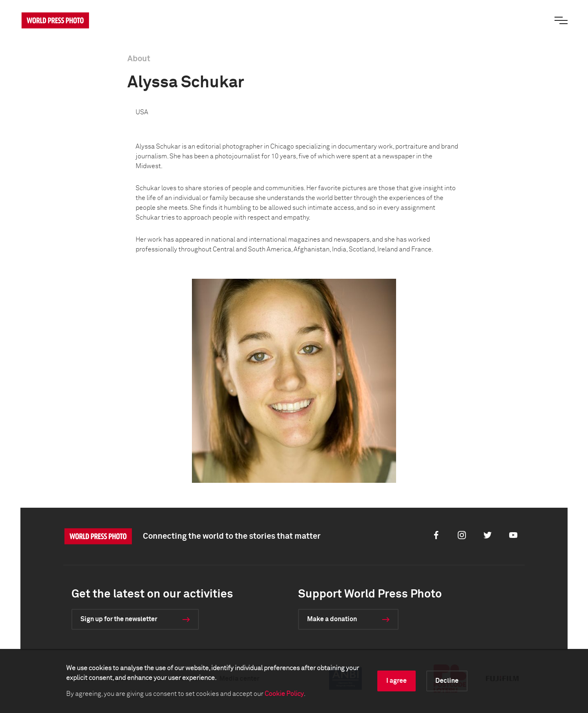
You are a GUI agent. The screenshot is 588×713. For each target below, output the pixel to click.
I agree (396, 681)
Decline (447, 681)
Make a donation (332, 619)
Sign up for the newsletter (119, 619)
